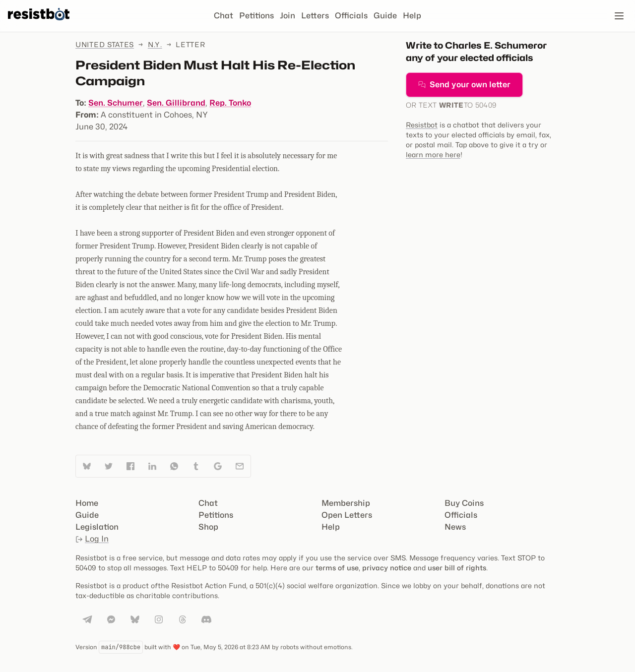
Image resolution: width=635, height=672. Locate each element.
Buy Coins (464, 503)
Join (287, 16)
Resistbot (422, 125)
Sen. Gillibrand (176, 103)
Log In (92, 539)
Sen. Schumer (116, 103)
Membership (346, 503)
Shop (208, 527)
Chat (223, 16)
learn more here (433, 154)
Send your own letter (464, 85)
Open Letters (347, 515)
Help (412, 16)
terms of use (337, 568)
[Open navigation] (619, 16)
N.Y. (155, 44)
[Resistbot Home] (39, 24)
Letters (315, 16)
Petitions (256, 16)
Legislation (97, 527)
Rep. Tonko (230, 103)
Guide (385, 16)
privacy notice (387, 568)
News (455, 527)
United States (105, 44)
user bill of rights (457, 568)
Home (87, 503)
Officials (351, 16)
